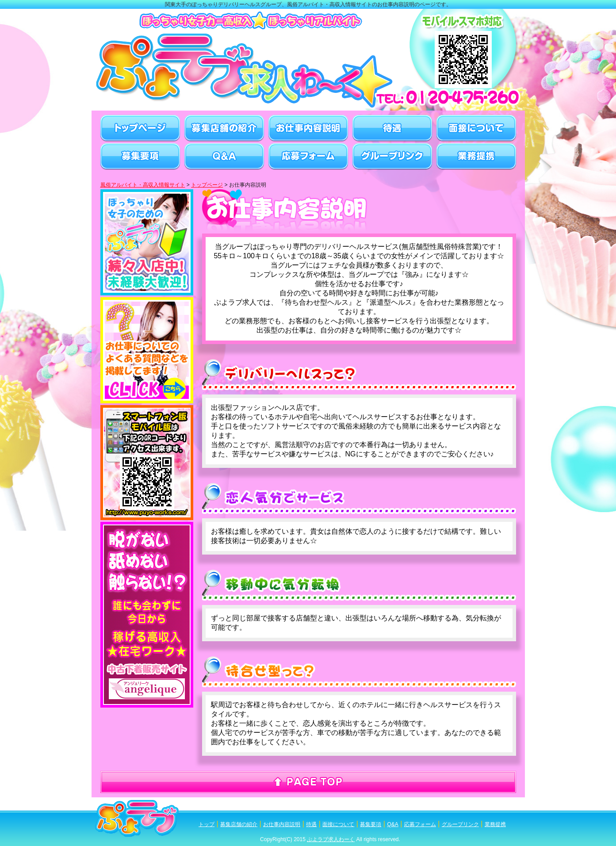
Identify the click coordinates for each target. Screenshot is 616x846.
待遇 (311, 824)
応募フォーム (420, 824)
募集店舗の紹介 (239, 824)
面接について (338, 824)
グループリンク (460, 824)
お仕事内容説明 (282, 824)
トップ (207, 824)
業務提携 (495, 824)
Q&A (392, 824)
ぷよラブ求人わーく (331, 839)
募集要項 (371, 824)
